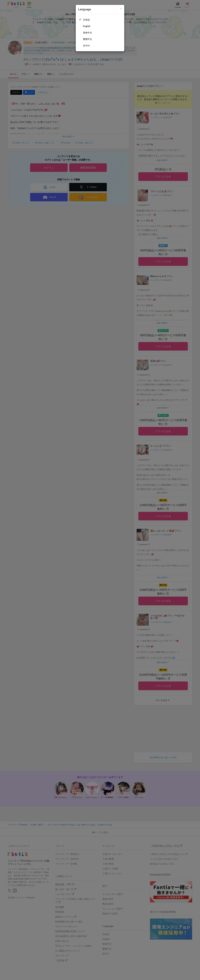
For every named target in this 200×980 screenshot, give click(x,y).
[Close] (121, 9)
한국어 (86, 46)
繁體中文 (88, 39)
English (87, 26)
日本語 (86, 20)
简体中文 (88, 33)
